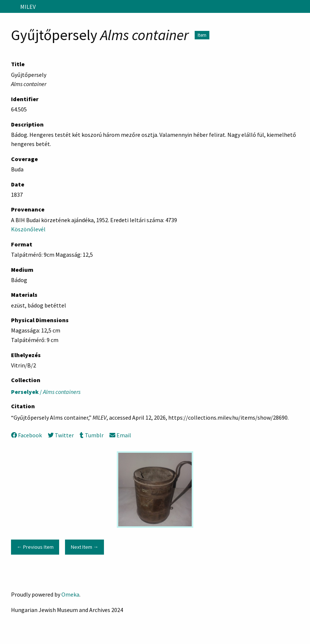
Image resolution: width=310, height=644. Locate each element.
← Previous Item (35, 547)
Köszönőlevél (28, 229)
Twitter (61, 435)
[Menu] (9, 7)
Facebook (26, 435)
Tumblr (91, 435)
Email (120, 435)
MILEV (28, 7)
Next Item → (85, 547)
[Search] (304, 7)
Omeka (70, 594)
